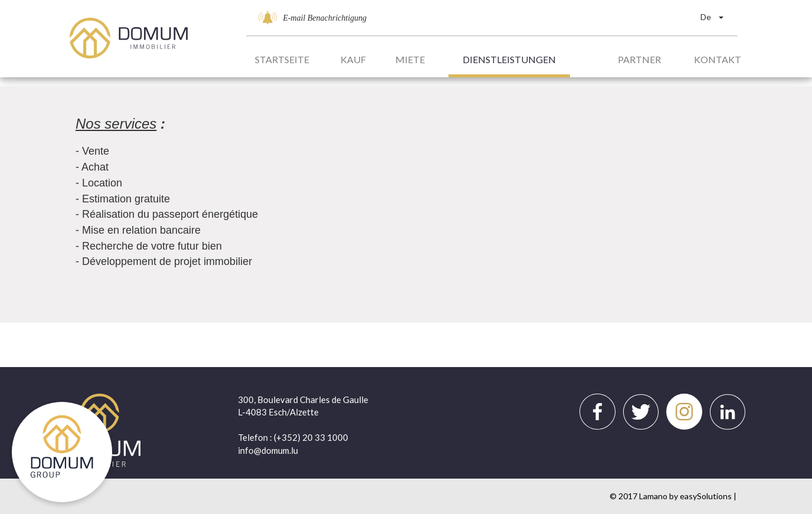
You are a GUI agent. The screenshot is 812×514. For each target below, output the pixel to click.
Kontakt (718, 59)
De (712, 17)
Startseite (282, 59)
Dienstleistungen (509, 59)
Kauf (353, 59)
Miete (410, 59)
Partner (639, 59)
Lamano (653, 496)
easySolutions (706, 496)
